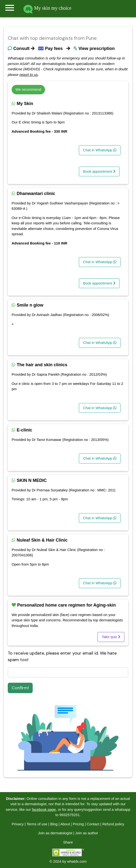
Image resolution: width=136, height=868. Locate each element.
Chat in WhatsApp (100, 150)
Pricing (78, 824)
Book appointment (99, 171)
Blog (54, 824)
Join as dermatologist (55, 833)
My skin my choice (47, 8)
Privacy (18, 824)
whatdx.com (77, 861)
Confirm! (20, 688)
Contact (93, 824)
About (65, 824)
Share (68, 842)
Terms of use (37, 824)
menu (10, 8)
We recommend (28, 89)
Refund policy (113, 824)
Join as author (87, 833)
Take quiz (111, 637)
